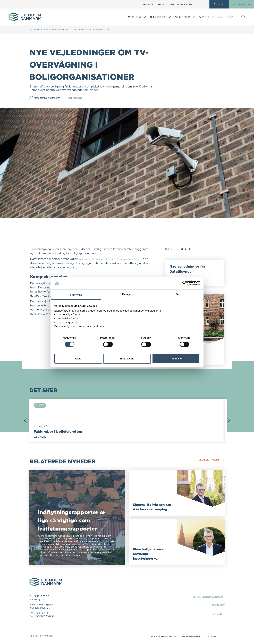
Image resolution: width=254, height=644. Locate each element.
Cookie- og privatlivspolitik (160, 637)
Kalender (148, 4)
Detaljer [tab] (127, 294)
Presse (161, 4)
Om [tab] (178, 294)
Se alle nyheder (211, 460)
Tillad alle (176, 359)
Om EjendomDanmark (181, 4)
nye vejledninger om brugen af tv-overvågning (110, 259)
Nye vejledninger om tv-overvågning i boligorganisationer (83, 29)
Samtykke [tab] (76, 295)
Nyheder (226, 17)
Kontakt (217, 605)
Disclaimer (211, 637)
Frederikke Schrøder (48, 98)
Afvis (78, 359)
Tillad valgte (127, 359)
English (218, 614)
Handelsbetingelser (190, 637)
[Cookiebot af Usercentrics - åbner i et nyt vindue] (185, 283)
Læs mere (42, 437)
